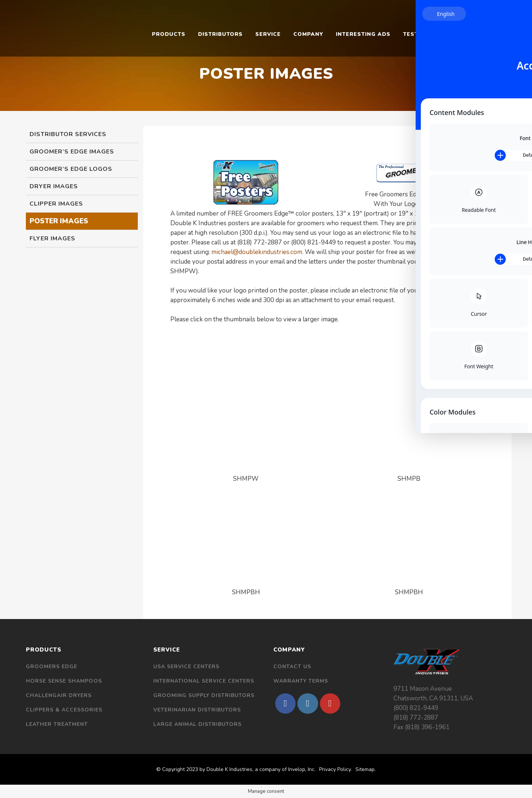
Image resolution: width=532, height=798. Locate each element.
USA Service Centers (186, 667)
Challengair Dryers (59, 695)
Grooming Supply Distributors (204, 695)
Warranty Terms (301, 681)
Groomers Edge (52, 667)
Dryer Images (54, 186)
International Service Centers (204, 681)
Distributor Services (68, 134)
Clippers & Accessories (64, 710)
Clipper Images (56, 204)
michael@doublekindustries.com (257, 252)
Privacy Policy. (335, 769)
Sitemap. (366, 769)
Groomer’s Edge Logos (71, 169)
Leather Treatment (57, 724)
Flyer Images (52, 239)
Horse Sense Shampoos (64, 681)
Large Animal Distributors (197, 724)
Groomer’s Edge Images (72, 152)
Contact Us (292, 667)
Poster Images (59, 221)
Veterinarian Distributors (197, 710)
